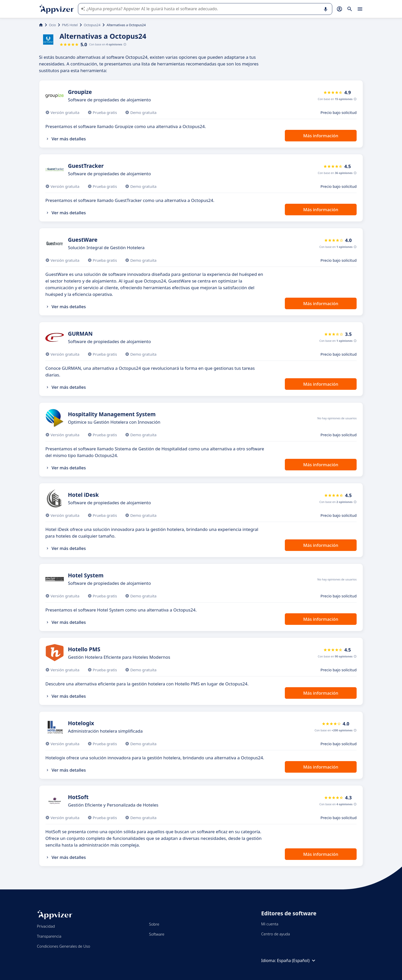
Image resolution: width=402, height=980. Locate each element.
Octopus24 (92, 25)
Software (157, 934)
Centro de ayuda (276, 934)
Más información (321, 136)
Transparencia (49, 936)
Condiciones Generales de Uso (64, 946)
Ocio (52, 25)
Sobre (154, 924)
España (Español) (297, 960)
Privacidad (46, 926)
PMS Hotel (70, 25)
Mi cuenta (270, 924)
